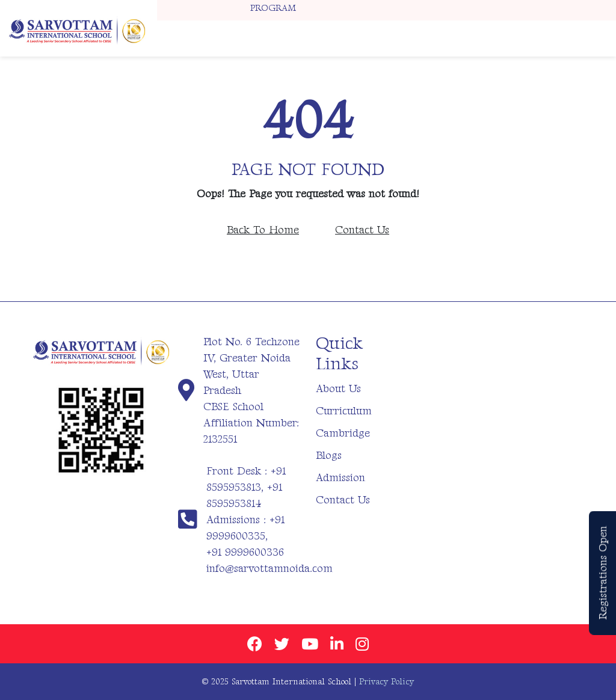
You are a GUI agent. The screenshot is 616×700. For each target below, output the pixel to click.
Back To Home (263, 230)
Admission (340, 478)
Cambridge (343, 433)
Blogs (329, 456)
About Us (338, 389)
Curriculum (344, 411)
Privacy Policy (387, 682)
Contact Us (362, 230)
